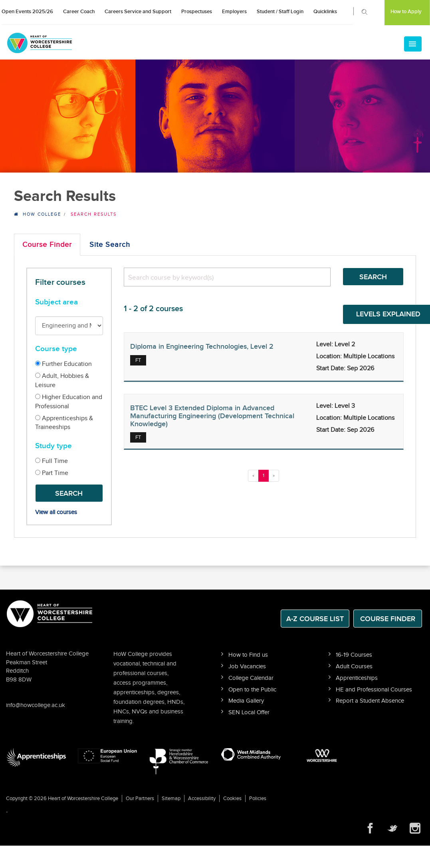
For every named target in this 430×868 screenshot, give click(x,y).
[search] (227, 277)
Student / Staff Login (280, 12)
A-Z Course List (315, 619)
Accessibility (202, 798)
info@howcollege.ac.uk (36, 705)
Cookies (232, 798)
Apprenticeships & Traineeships (64, 423)
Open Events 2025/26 (27, 12)
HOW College (42, 214)
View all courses (56, 512)
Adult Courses (354, 666)
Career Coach (79, 12)
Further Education (63, 364)
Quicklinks (325, 12)
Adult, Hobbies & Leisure (62, 381)
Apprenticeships (357, 678)
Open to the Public (252, 690)
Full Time (52, 461)
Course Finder (47, 245)
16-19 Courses (354, 655)
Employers (234, 12)
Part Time (52, 473)
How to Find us (248, 655)
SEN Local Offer (249, 712)
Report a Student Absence (370, 701)
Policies (258, 798)
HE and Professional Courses (374, 690)
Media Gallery (246, 701)
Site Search (110, 245)
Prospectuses (197, 12)
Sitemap (171, 798)
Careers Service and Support (138, 12)
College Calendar (251, 678)
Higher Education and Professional (69, 402)
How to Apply (406, 12)
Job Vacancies (247, 666)
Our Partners (140, 798)
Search (69, 494)
